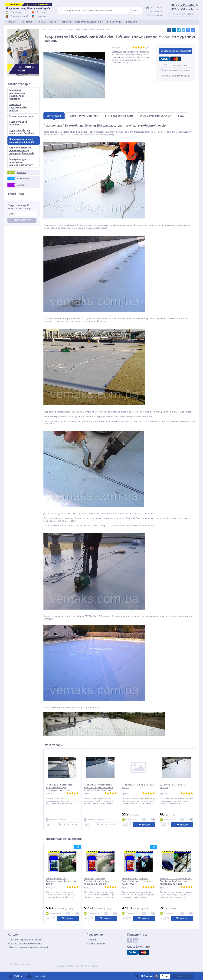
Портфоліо (132, 22)
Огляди (54, 22)
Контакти (66, 22)
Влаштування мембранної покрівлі (173, 786)
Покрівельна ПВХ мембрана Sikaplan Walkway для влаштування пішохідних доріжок (60, 789)
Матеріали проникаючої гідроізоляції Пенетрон (17, 94)
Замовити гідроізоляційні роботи (18, 107)
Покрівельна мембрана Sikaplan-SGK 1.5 (138, 786)
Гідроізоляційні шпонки (18, 123)
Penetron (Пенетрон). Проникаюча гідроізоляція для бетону (61, 881)
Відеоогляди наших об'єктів (89, 22)
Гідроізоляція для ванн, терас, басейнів (22, 132)
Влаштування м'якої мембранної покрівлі (22, 140)
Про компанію (114, 22)
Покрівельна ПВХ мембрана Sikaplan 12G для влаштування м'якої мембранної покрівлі (99, 787)
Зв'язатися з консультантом (176, 51)
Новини (42, 22)
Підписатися (22, 220)
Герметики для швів (21, 116)
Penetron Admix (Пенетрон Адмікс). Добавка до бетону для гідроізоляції (137, 881)
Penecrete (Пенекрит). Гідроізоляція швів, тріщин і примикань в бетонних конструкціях (97, 883)
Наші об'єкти (27, 22)
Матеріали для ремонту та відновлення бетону (21, 162)
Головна (12, 22)
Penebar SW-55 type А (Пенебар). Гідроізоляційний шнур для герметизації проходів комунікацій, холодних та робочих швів (176, 884)
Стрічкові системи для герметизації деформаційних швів (22, 150)
